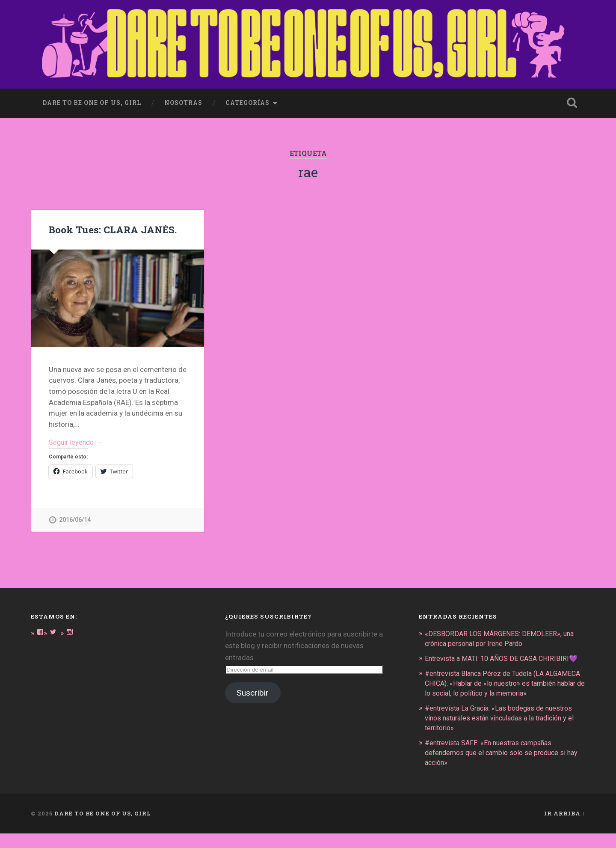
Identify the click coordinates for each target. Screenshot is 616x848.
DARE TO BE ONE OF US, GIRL (103, 828)
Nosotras (183, 101)
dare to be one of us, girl (92, 101)
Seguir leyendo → (77, 442)
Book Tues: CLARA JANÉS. (112, 228)
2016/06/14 (75, 519)
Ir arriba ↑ (565, 828)
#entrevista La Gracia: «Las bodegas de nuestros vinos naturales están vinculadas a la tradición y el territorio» (505, 734)
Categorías (247, 101)
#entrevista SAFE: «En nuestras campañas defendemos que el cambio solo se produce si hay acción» (499, 768)
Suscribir (253, 693)
